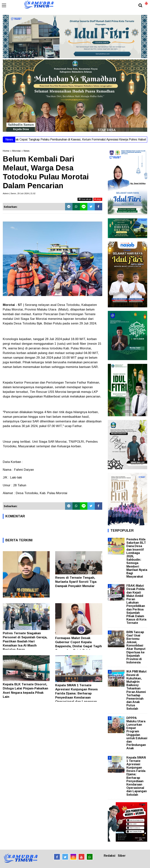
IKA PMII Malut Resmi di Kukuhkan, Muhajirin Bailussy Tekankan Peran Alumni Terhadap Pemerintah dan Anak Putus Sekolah (137, 690)
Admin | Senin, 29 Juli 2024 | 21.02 (19, 193)
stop (98, 199)
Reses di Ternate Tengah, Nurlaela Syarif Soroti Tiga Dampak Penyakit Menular (76, 582)
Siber (122, 856)
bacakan (85, 199)
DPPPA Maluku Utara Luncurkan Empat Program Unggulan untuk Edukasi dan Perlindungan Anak (137, 733)
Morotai (16, 151)
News (27, 151)
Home (6, 151)
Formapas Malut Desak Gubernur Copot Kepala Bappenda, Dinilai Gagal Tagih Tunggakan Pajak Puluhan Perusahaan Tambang (79, 646)
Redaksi (109, 856)
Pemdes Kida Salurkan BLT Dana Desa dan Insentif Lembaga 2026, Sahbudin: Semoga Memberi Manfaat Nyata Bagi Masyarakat (137, 558)
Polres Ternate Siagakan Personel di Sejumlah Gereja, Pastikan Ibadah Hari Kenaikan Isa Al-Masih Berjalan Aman (25, 641)
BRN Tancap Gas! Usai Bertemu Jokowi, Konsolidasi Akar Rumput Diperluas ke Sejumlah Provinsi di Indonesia (136, 647)
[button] (146, 2)
